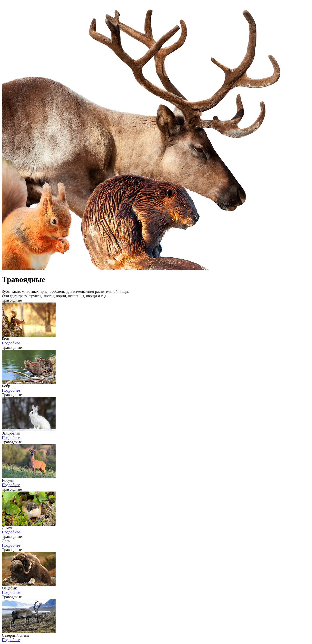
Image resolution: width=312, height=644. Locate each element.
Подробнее (11, 343)
